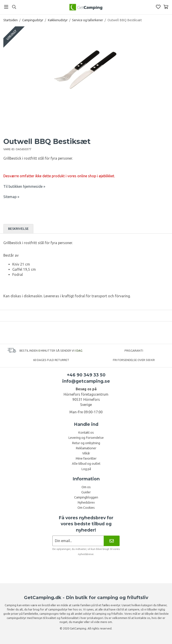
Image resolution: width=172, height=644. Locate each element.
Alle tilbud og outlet (86, 464)
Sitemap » (11, 197)
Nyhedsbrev (86, 503)
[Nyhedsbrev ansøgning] (78, 541)
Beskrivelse (18, 229)
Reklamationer (86, 448)
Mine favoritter (86, 458)
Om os (86, 487)
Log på (86, 469)
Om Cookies (86, 508)
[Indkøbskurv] (166, 7)
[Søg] (14, 7)
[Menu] (6, 7)
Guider (86, 492)
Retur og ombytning (86, 443)
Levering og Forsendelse (86, 438)
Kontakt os (86, 433)
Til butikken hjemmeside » (24, 186)
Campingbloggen (86, 497)
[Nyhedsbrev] (112, 541)
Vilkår (86, 453)
